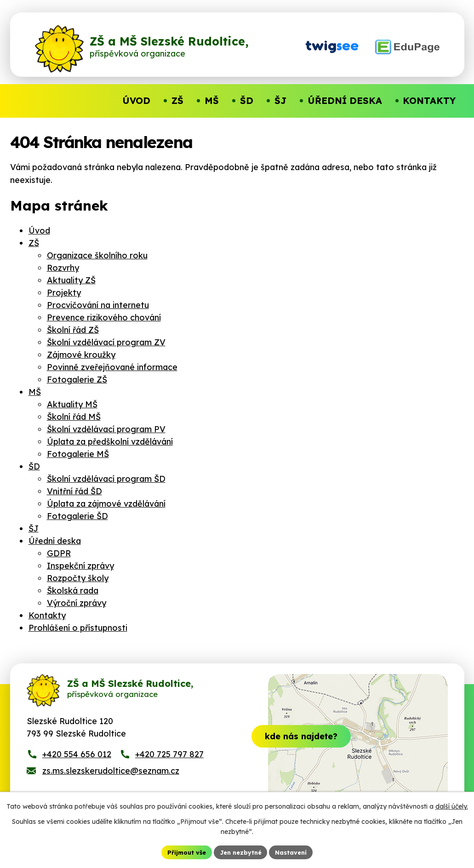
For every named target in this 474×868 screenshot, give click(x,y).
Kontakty (47, 615)
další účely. (452, 805)
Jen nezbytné (240, 851)
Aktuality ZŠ (71, 280)
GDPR (59, 553)
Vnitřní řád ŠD (74, 491)
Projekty (64, 293)
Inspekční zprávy (80, 566)
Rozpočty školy (78, 578)
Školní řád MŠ (74, 417)
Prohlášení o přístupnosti (78, 628)
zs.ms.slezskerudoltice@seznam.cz (111, 779)
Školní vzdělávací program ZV (106, 342)
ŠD (34, 466)
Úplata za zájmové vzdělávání (106, 504)
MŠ (35, 392)
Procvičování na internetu (98, 305)
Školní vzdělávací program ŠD (106, 479)
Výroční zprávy (77, 603)
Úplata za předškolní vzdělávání (110, 442)
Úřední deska (55, 541)
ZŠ (34, 243)
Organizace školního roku (97, 255)
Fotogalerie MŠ (78, 454)
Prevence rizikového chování (104, 317)
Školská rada (73, 591)
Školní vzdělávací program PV (106, 429)
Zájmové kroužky (81, 355)
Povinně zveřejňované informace (112, 367)
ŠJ (34, 528)
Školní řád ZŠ (73, 330)
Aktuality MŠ (72, 404)
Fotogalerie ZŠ (77, 380)
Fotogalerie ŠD (77, 516)
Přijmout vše (182, 851)
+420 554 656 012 (77, 763)
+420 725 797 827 (169, 763)
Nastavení (295, 851)
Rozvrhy (63, 268)
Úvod (39, 231)
